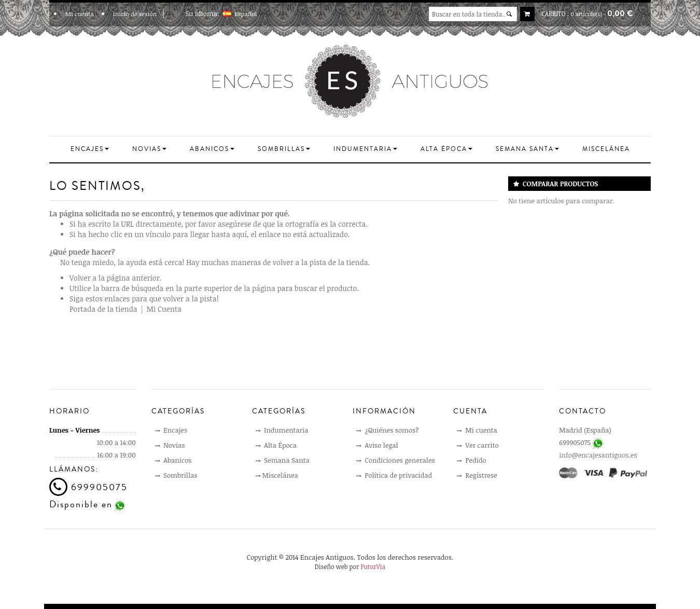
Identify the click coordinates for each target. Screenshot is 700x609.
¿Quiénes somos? (388, 430)
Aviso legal (377, 445)
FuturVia (373, 566)
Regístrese (477, 475)
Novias (170, 445)
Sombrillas (176, 475)
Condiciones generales (396, 460)
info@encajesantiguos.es (598, 455)
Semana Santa (283, 460)
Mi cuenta (80, 13)
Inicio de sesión (135, 13)
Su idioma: (202, 13)
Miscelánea (277, 475)
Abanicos (173, 460)
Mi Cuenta (164, 309)
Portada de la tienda (103, 309)
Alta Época (276, 445)
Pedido (471, 460)
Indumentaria (282, 430)
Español (249, 13)
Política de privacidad (394, 475)
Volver (80, 278)
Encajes (171, 430)
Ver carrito (478, 445)
